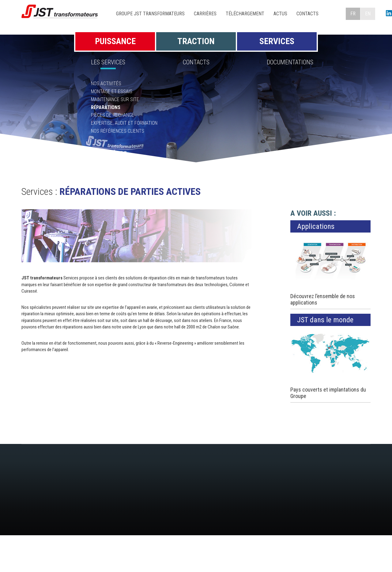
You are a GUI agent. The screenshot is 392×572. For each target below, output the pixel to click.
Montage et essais (112, 91)
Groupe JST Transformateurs (150, 14)
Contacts (307, 14)
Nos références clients (118, 131)
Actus (280, 14)
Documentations (290, 62)
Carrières (205, 14)
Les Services (108, 62)
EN (368, 14)
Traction (196, 41)
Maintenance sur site (115, 99)
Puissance (115, 41)
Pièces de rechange (113, 115)
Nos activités (106, 83)
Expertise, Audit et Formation (124, 123)
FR (353, 14)
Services (277, 41)
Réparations (106, 107)
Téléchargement (245, 14)
